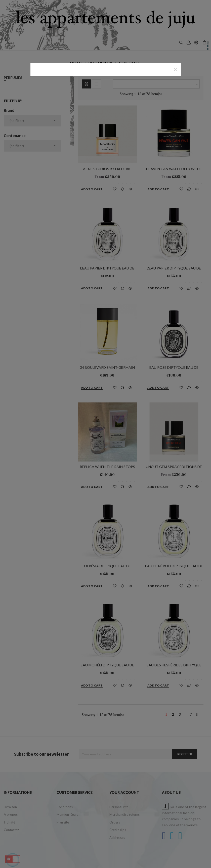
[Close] (175, 69)
